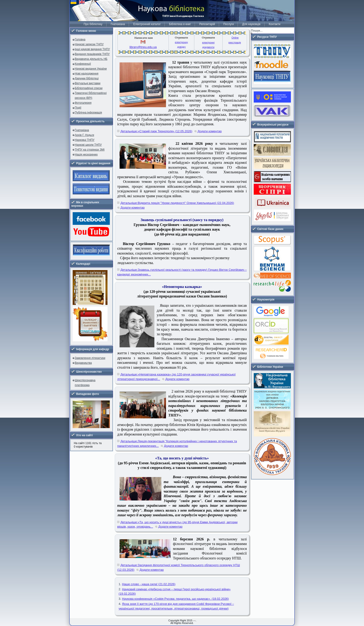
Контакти (275, 24)
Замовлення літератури (90, 358)
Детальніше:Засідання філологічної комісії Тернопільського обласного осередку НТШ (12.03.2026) (179, 567)
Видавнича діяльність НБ (91, 59)
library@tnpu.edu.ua (143, 47)
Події (78, 108)
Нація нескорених (86, 155)
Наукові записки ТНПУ (89, 44)
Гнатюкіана (118, 24)
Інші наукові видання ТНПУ (92, 49)
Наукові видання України (91, 69)
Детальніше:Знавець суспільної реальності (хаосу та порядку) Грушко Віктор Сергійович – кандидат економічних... (182, 272)
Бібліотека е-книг (180, 24)
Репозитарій (207, 24)
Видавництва (83, 363)
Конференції (83, 64)
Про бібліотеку (93, 24)
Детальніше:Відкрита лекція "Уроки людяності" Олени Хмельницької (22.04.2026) (177, 203)
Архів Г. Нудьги (84, 135)
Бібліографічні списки (89, 88)
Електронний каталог (147, 24)
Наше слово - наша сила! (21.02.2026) (149, 584)
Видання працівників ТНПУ (92, 54)
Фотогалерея (83, 103)
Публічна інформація (88, 113)
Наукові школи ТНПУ (88, 145)
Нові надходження (87, 74)
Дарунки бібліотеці (87, 78)
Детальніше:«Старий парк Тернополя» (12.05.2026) (156, 131)
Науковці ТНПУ (85, 140)
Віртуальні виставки (88, 83)
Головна (80, 39)
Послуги (229, 24)
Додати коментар (210, 131)
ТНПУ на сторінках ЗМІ (90, 150)
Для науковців (251, 24)
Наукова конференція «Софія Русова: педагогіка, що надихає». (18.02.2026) (175, 599)
